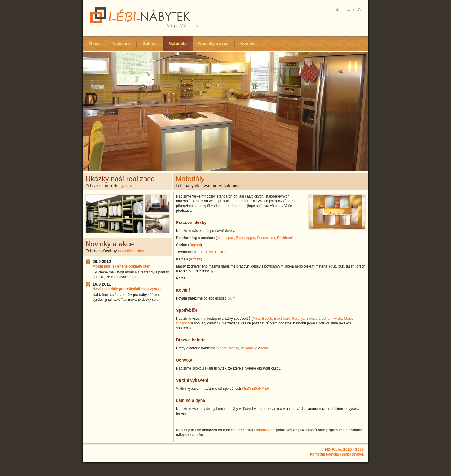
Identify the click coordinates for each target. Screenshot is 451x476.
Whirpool (183, 323)
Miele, (338, 319)
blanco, (222, 348)
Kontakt (248, 44)
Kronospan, (226, 238)
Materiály (178, 44)
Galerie (149, 44)
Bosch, (267, 319)
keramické (249, 348)
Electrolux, (282, 319)
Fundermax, (267, 238)
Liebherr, (326, 319)
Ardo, (257, 319)
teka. (265, 348)
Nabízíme (122, 44)
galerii (126, 186)
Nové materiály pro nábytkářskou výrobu (127, 289)
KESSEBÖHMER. (256, 389)
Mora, (348, 319)
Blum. (232, 298)
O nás (95, 44)
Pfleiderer (285, 238)
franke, (235, 348)
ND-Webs (334, 449)
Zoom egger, (246, 238)
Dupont (195, 245)
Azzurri (195, 259)
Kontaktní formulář (325, 454)
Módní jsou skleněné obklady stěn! (122, 266)
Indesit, (312, 319)
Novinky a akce (213, 44)
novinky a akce (132, 251)
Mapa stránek (353, 454)
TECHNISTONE (212, 252)
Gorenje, (298, 319)
